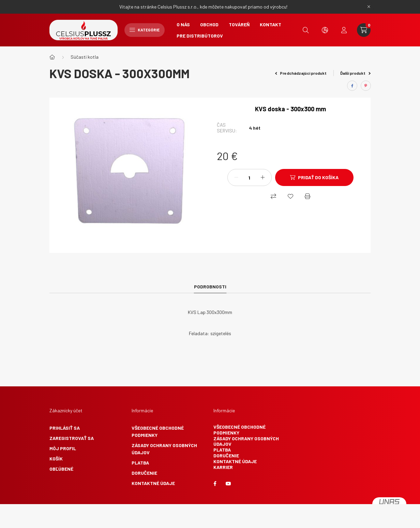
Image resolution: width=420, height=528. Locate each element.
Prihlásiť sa (65, 428)
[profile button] (344, 30)
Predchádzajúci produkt (301, 73)
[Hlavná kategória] (52, 57)
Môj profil (63, 448)
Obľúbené (61, 469)
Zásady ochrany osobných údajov (164, 449)
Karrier (223, 467)
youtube (228, 484)
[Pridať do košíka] (314, 177)
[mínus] (236, 177)
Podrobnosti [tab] (210, 287)
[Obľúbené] (290, 196)
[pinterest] (366, 86)
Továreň (239, 24)
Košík (56, 459)
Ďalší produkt (355, 73)
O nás (183, 24)
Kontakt (271, 24)
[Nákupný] (273, 196)
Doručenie (144, 473)
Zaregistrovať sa (72, 438)
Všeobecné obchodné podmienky (158, 431)
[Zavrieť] (369, 7)
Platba (140, 463)
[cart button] (364, 30)
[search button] (306, 30)
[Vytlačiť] (307, 196)
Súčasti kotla (85, 57)
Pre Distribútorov (200, 36)
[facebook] (352, 86)
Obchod (209, 24)
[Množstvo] (250, 177)
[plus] (263, 177)
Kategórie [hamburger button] (145, 30)
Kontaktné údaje (153, 483)
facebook (215, 484)
